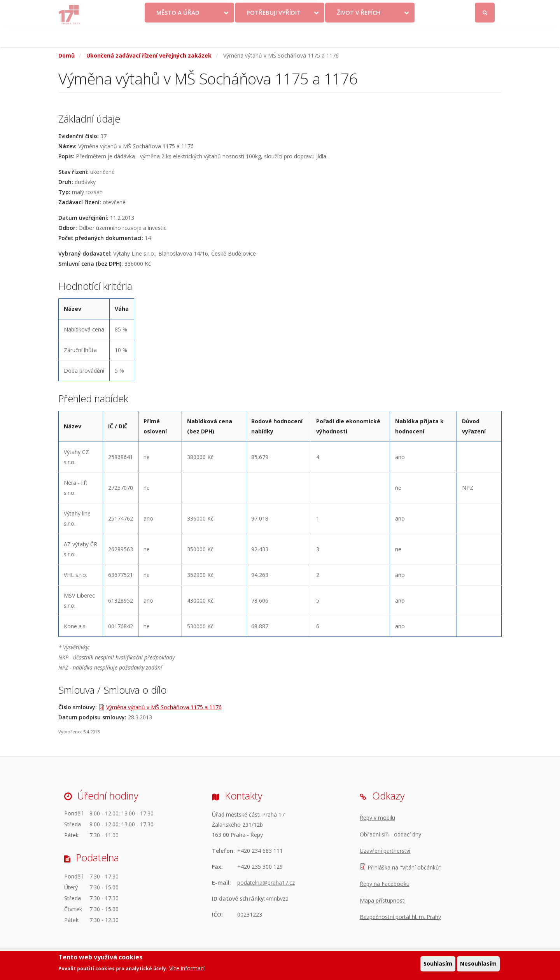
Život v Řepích (359, 32)
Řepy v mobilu (377, 818)
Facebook (441, 9)
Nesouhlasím (478, 964)
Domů (66, 55)
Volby (274, 9)
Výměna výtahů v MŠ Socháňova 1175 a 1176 (164, 707)
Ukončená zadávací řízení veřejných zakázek (149, 55)
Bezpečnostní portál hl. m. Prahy (400, 917)
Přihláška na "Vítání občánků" (404, 867)
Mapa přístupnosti (383, 900)
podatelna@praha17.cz (266, 883)
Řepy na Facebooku (385, 884)
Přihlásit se (485, 9)
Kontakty (308, 9)
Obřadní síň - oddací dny (390, 834)
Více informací (187, 969)
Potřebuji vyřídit (274, 32)
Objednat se (345, 9)
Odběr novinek (388, 9)
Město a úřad (178, 32)
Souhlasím (438, 964)
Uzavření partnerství (385, 851)
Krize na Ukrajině (223, 9)
